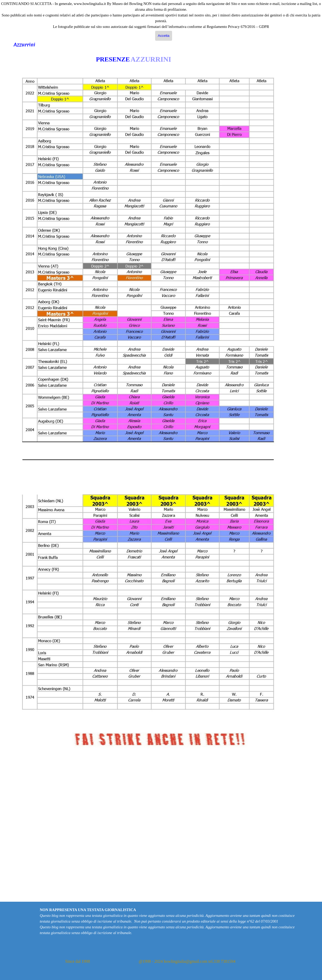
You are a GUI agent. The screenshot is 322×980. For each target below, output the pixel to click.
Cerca (316, 32)
